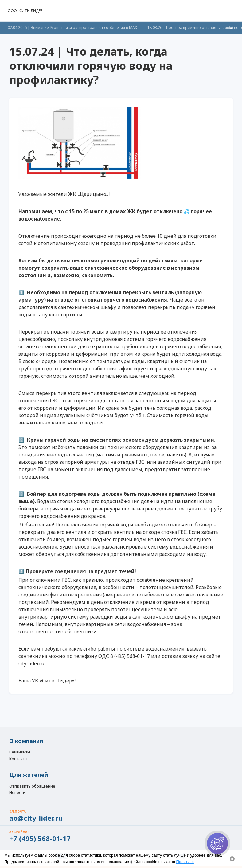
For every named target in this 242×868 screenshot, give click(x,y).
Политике (185, 862)
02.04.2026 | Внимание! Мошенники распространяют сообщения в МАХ (72, 27)
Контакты (18, 759)
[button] (231, 11)
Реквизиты (20, 752)
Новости (17, 793)
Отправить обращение (32, 786)
